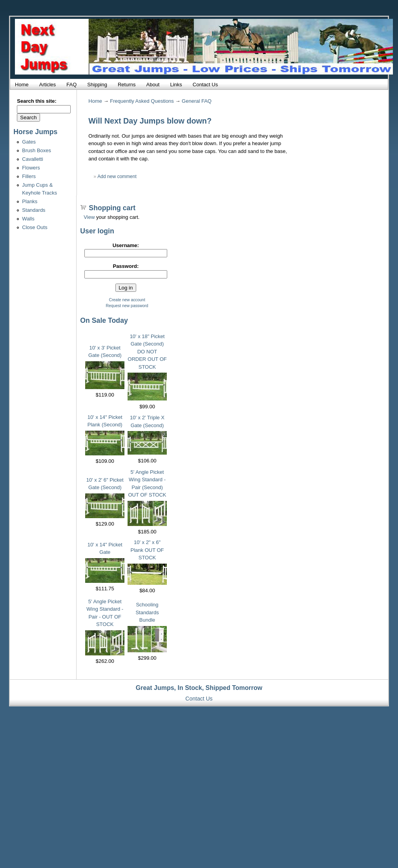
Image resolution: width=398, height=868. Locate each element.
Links (176, 85)
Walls (28, 219)
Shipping (97, 85)
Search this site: (37, 101)
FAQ (71, 85)
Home (22, 85)
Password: (126, 266)
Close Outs (35, 227)
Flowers (31, 168)
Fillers (29, 176)
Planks (30, 201)
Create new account (127, 300)
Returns (127, 85)
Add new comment (117, 177)
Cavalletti (32, 159)
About (153, 85)
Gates (29, 142)
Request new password (127, 306)
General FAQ (197, 101)
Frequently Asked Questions (142, 101)
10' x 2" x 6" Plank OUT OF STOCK (147, 550)
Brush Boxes (37, 150)
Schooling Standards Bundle (147, 612)
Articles (48, 85)
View (89, 217)
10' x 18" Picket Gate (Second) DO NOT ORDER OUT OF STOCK (147, 352)
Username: (126, 245)
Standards (34, 210)
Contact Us (205, 85)
